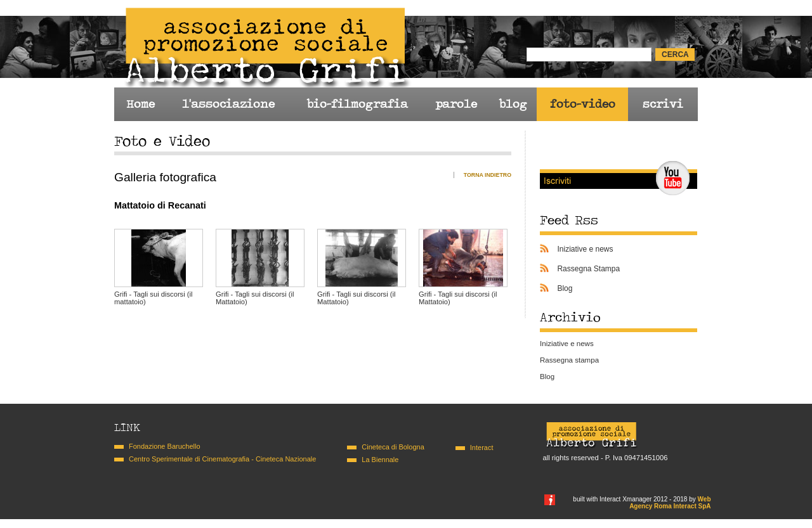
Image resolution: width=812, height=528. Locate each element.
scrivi (663, 104)
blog (513, 104)
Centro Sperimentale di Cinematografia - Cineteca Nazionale (222, 459)
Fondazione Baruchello (165, 446)
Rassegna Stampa (588, 269)
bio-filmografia (357, 104)
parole (456, 104)
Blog (565, 288)
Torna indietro (488, 175)
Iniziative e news (585, 249)
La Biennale (380, 460)
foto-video (583, 104)
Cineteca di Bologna (393, 447)
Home (141, 104)
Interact (482, 448)
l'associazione (228, 104)
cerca (675, 55)
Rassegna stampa (569, 360)
